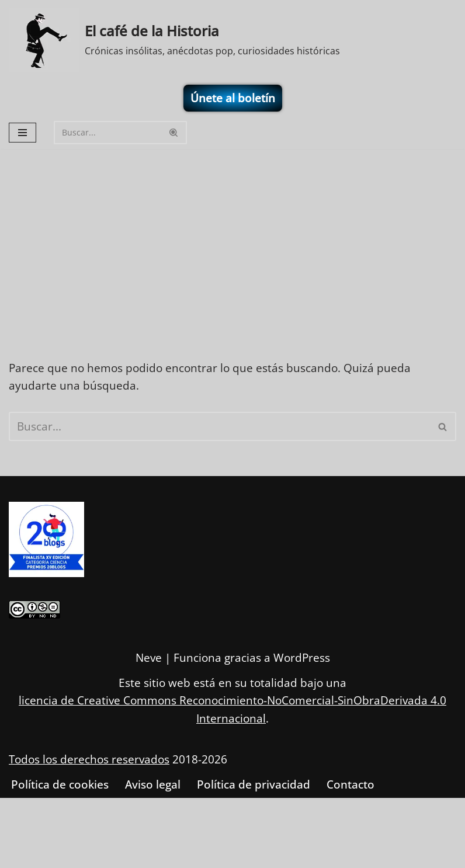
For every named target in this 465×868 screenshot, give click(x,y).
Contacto (351, 785)
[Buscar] (107, 133)
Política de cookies (60, 785)
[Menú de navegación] (22, 133)
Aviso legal (153, 785)
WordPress (302, 658)
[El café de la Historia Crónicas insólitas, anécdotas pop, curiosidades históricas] (174, 40)
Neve (149, 658)
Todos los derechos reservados (89, 759)
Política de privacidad (254, 785)
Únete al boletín (233, 98)
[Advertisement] (232, 237)
